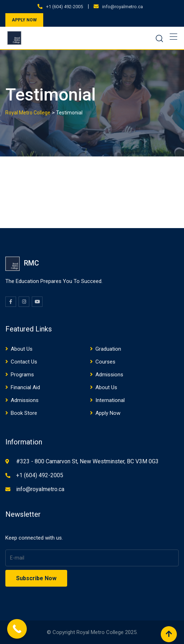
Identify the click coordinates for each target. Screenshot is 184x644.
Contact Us (24, 362)
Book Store (24, 413)
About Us (22, 349)
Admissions (109, 375)
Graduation (108, 349)
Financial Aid (25, 387)
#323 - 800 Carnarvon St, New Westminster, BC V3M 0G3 (87, 461)
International (110, 400)
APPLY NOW (24, 20)
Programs (22, 375)
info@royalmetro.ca (123, 7)
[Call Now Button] (17, 629)
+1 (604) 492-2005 (64, 7)
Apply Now (108, 413)
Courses (105, 362)
